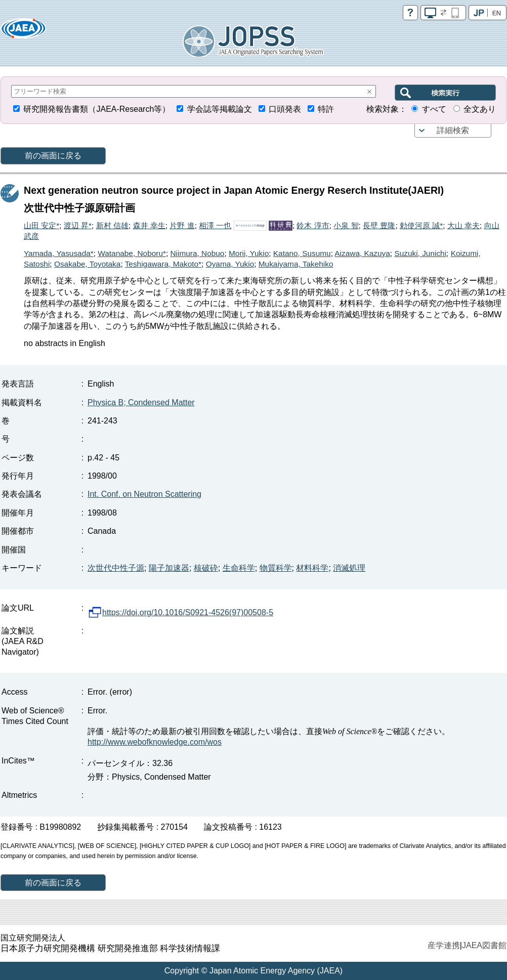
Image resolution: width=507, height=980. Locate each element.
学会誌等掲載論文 (220, 109)
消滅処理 (349, 568)
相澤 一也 (215, 225)
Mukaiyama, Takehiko (296, 264)
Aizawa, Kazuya (362, 253)
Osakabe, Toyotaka (87, 264)
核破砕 (206, 568)
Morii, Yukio (249, 253)
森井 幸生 (149, 225)
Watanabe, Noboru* (132, 253)
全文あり (480, 109)
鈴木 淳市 (313, 225)
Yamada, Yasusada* (59, 253)
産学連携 (444, 945)
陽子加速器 (169, 568)
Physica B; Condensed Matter (141, 402)
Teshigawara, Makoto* (163, 264)
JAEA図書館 (484, 945)
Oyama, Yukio (230, 264)
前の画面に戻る (53, 156)
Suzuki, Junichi (420, 253)
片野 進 (182, 225)
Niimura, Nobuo (198, 253)
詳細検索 (453, 130)
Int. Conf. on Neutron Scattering (144, 494)
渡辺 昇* (78, 225)
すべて (434, 109)
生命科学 (239, 568)
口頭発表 (285, 109)
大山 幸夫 (463, 225)
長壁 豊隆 (379, 225)
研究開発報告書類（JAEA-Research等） (97, 109)
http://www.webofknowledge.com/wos (155, 742)
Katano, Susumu (302, 253)
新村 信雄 (112, 225)
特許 (326, 109)
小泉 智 (346, 225)
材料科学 (312, 568)
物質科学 (276, 568)
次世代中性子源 (116, 568)
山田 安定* (41, 225)
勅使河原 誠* (421, 225)
